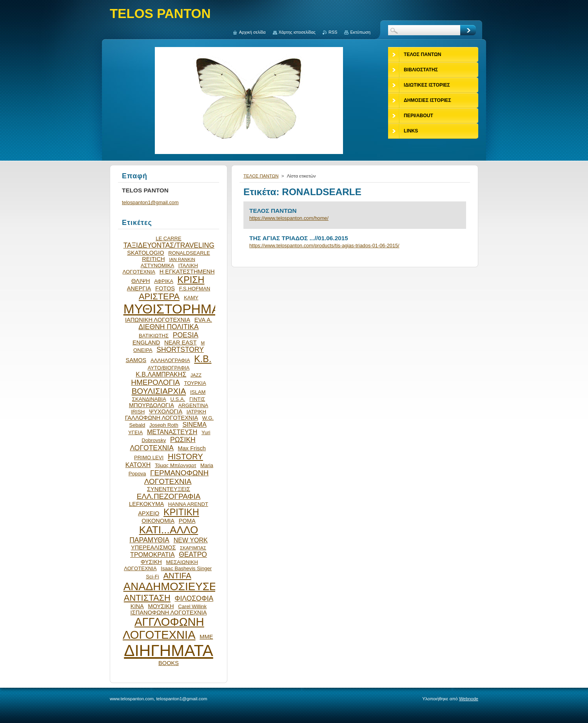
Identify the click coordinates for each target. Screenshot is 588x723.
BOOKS (169, 663)
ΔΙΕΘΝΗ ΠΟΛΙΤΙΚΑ (168, 327)
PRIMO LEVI (149, 458)
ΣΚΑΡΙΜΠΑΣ (193, 548)
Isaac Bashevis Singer (186, 568)
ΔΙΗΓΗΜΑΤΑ (169, 651)
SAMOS (136, 360)
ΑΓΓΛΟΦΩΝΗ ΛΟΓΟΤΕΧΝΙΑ (163, 628)
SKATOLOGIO (145, 253)
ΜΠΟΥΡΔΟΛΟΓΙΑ (152, 405)
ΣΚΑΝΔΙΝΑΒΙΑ (149, 399)
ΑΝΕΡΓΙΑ (139, 288)
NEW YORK (191, 540)
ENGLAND (146, 342)
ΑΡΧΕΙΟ (149, 513)
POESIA (186, 335)
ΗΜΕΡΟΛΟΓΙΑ (155, 382)
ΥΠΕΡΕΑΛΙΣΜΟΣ (153, 547)
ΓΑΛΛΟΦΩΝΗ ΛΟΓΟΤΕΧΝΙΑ (162, 418)
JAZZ (196, 375)
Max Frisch (192, 448)
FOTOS (165, 288)
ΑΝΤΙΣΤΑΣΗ (147, 598)
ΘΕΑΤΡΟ (193, 554)
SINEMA (194, 424)
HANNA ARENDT (188, 504)
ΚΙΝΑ (137, 606)
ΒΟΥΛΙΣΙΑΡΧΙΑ (159, 391)
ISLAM (198, 392)
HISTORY (185, 457)
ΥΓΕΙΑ (135, 432)
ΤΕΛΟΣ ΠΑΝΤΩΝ (261, 176)
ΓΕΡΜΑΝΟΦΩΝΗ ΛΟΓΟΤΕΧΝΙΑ (176, 477)
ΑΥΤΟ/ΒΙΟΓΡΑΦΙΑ (168, 368)
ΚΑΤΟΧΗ (138, 465)
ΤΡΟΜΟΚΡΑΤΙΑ (152, 554)
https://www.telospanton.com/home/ (289, 218)
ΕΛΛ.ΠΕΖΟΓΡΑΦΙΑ (169, 496)
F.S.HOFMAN (195, 289)
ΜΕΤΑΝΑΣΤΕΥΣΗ (172, 432)
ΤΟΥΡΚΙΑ (195, 383)
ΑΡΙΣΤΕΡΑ (159, 296)
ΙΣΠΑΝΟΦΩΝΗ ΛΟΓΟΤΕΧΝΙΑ (169, 612)
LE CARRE (169, 238)
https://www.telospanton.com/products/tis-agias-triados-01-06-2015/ (324, 246)
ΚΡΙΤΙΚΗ (181, 512)
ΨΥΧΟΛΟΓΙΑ (166, 411)
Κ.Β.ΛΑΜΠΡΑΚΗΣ (161, 374)
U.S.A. (178, 399)
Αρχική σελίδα (252, 32)
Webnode (469, 699)
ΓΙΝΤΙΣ (197, 399)
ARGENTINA (193, 405)
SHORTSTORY (180, 350)
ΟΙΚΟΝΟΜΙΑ (158, 521)
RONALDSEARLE (189, 253)
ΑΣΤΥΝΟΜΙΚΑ (157, 265)
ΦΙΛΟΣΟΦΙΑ (194, 598)
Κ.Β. (203, 359)
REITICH (153, 259)
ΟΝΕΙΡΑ (143, 350)
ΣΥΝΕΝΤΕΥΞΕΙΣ (169, 489)
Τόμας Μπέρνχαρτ (175, 465)
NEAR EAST (181, 342)
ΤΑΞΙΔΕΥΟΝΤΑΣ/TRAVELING (169, 245)
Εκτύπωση (360, 32)
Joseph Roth (164, 425)
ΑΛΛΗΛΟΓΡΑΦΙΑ (170, 360)
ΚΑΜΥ (191, 298)
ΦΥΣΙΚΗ (151, 562)
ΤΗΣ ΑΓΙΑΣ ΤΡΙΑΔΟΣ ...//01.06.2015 (299, 238)
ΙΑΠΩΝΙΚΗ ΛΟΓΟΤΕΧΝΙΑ (158, 320)
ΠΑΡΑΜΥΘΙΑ (149, 540)
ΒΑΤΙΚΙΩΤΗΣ (154, 336)
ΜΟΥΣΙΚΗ (161, 606)
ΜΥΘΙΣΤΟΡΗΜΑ (172, 309)
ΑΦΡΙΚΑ (164, 281)
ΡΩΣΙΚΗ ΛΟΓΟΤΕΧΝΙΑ (163, 444)
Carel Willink (192, 606)
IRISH (138, 412)
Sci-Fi (152, 577)
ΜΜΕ (206, 637)
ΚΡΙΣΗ (191, 280)
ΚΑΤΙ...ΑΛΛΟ (169, 530)
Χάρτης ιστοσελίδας (297, 32)
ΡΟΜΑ (187, 521)
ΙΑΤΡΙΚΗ (196, 412)
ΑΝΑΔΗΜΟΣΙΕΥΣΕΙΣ (175, 586)
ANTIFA (177, 576)
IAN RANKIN (182, 259)
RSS (333, 32)
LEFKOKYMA (146, 504)
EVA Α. (203, 320)
